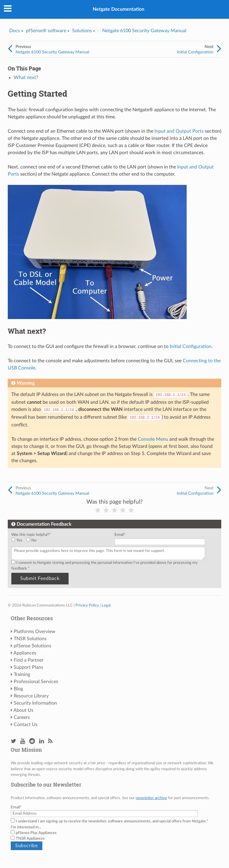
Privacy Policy (87, 605)
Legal (106, 605)
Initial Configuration (195, 52)
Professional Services (36, 682)
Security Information (35, 703)
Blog (18, 689)
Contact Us (26, 725)
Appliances (25, 653)
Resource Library (31, 696)
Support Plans (28, 667)
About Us (23, 710)
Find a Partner (29, 660)
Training (22, 674)
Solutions (82, 31)
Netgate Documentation (119, 9)
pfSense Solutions (33, 646)
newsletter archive (151, 798)
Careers (22, 717)
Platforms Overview (35, 632)
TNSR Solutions (30, 639)
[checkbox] (62, 540)
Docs (15, 31)
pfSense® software (46, 31)
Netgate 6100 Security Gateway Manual (144, 31)
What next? (26, 78)
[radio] (19, 540)
